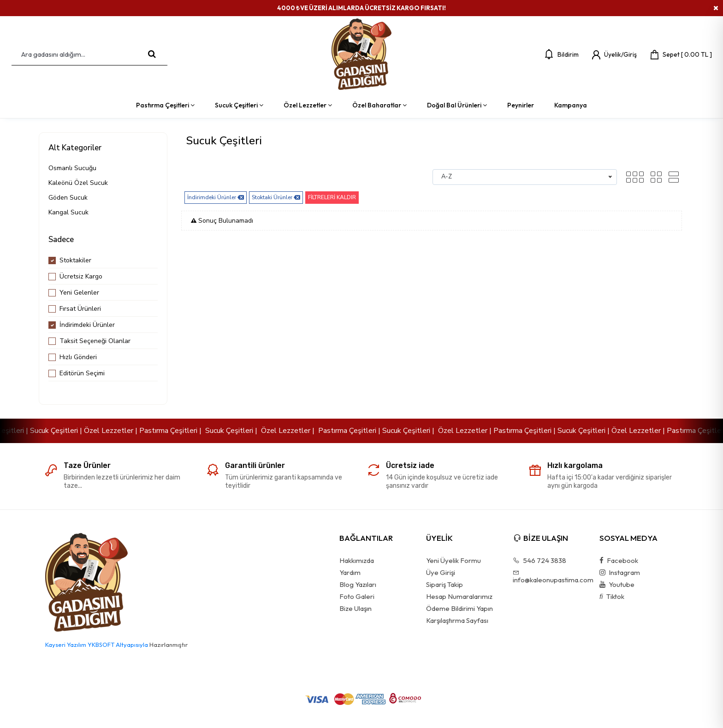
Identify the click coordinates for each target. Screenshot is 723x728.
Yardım (350, 573)
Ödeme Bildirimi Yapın (459, 609)
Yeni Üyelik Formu (453, 561)
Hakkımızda (357, 561)
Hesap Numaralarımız (459, 597)
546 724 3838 (539, 561)
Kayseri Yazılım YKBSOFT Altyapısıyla (97, 645)
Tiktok (612, 597)
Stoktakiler (75, 260)
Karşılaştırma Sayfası (457, 621)
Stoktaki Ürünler (276, 198)
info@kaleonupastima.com (550, 576)
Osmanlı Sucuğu (72, 168)
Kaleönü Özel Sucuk (78, 183)
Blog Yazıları (358, 585)
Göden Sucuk (68, 198)
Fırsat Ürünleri (80, 309)
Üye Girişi (441, 573)
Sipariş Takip (444, 585)
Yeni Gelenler (79, 293)
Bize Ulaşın (356, 609)
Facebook (619, 561)
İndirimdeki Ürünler (87, 325)
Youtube (617, 585)
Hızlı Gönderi (78, 357)
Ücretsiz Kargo (81, 276)
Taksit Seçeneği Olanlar (95, 341)
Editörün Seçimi (82, 373)
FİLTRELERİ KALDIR (332, 197)
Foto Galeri (357, 597)
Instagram (620, 573)
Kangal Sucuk (68, 212)
